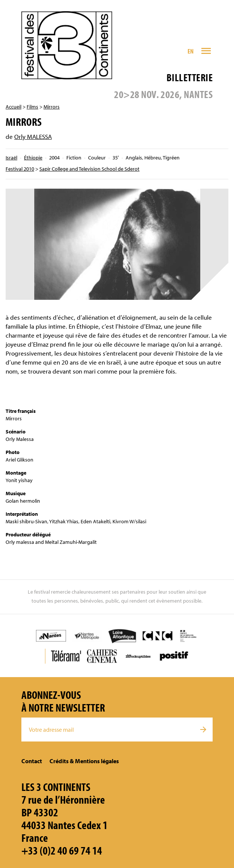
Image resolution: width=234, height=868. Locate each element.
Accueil (13, 107)
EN (191, 51)
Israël (11, 158)
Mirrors (52, 107)
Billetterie (190, 77)
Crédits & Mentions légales (84, 761)
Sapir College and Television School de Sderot (89, 169)
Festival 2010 (20, 169)
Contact (32, 761)
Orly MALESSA (33, 136)
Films (32, 107)
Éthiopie (33, 158)
